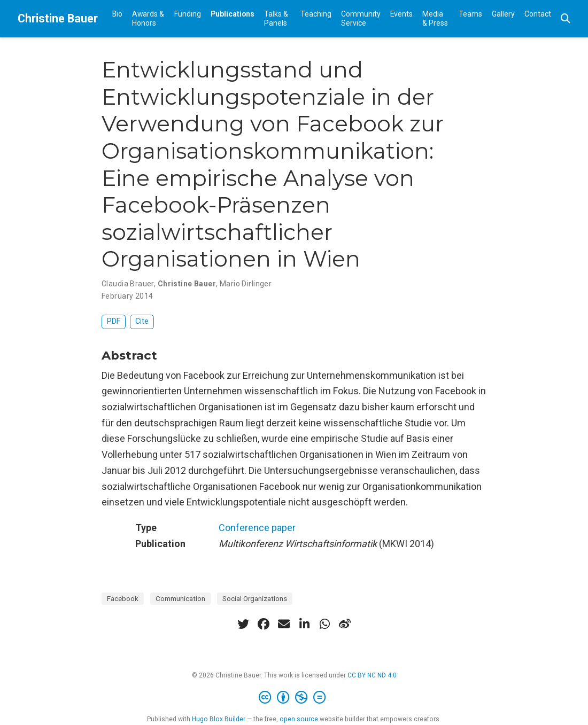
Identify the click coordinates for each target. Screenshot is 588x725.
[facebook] (264, 624)
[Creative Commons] (294, 698)
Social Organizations (255, 598)
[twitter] (243, 624)
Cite (142, 321)
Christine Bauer (58, 18)
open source (299, 719)
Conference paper (257, 528)
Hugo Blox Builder (219, 719)
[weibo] (345, 624)
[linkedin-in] (304, 624)
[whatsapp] (324, 624)
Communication (180, 598)
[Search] (566, 19)
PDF (114, 321)
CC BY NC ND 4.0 (372, 675)
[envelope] (284, 624)
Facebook (123, 598)
